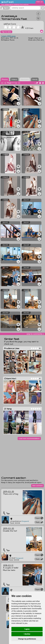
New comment (37, 486)
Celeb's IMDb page (8, 36)
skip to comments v (35, 334)
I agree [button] (27, 629)
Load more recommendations (29, 438)
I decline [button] (27, 634)
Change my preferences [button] (27, 639)
